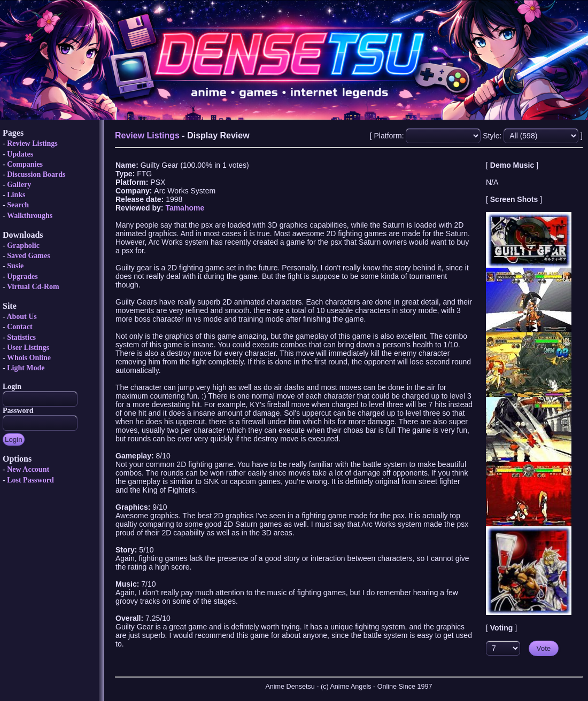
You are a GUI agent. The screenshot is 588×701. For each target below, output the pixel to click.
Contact (20, 327)
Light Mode (26, 368)
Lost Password (30, 480)
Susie (15, 266)
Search (18, 205)
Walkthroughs (30, 216)
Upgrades (22, 276)
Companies (25, 164)
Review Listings (32, 143)
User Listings (28, 348)
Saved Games (29, 256)
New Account (28, 469)
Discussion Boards (36, 174)
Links (16, 195)
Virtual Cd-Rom (33, 287)
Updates (20, 154)
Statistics (21, 337)
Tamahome (185, 208)
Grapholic (23, 246)
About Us (21, 317)
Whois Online (29, 358)
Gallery (19, 185)
